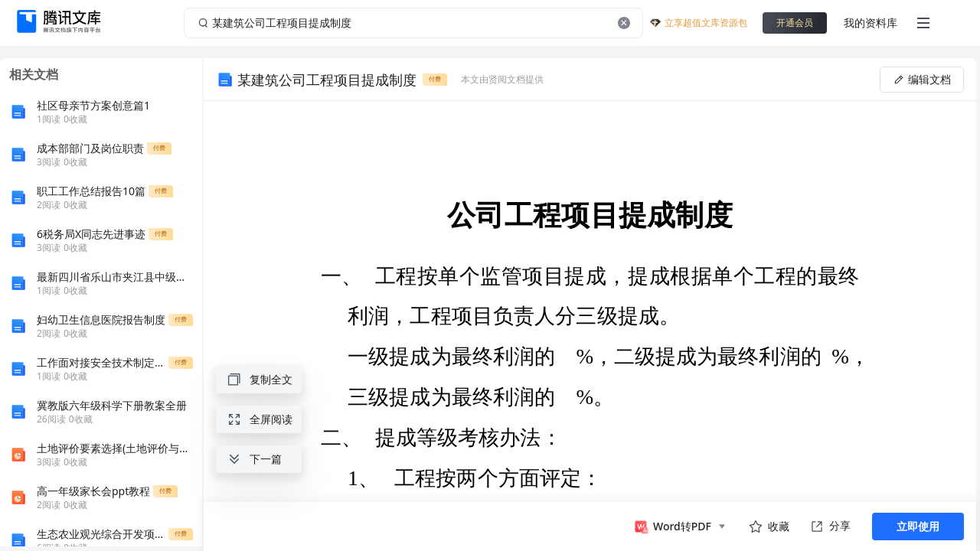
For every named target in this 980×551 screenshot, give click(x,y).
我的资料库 (871, 23)
